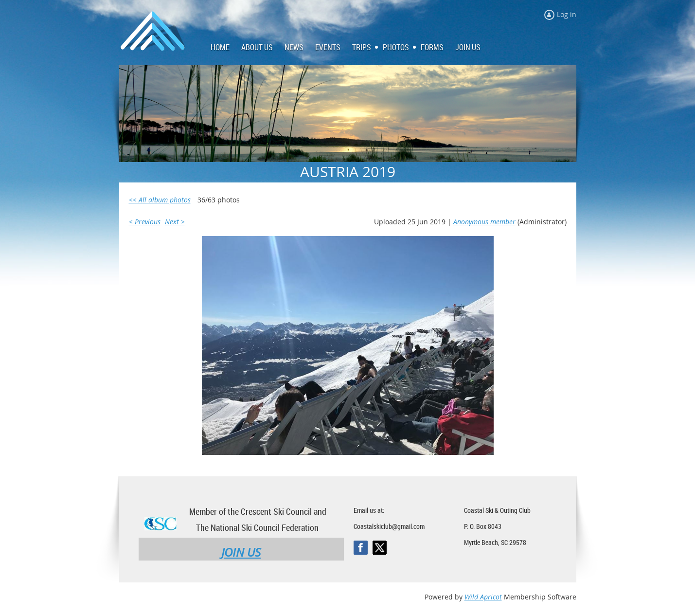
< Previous (145, 222)
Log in (567, 14)
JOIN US (241, 552)
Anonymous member (484, 222)
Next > (175, 222)
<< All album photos (160, 200)
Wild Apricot (483, 597)
